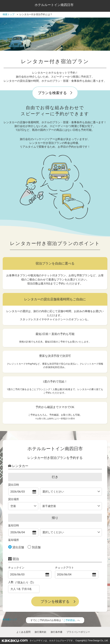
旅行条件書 (57, 632)
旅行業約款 (40, 632)
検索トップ (10, 619)
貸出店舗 (18, 547)
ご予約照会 (69, 620)
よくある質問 (23, 632)
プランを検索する (55, 93)
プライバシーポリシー (78, 632)
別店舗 (36, 547)
